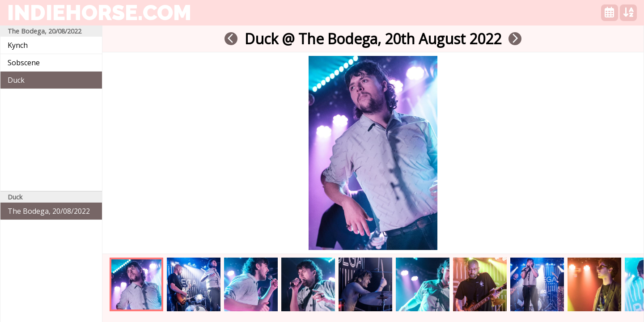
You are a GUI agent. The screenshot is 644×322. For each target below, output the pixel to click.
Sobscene (24, 63)
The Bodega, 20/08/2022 (49, 211)
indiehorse (99, 13)
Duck (16, 80)
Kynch (18, 45)
